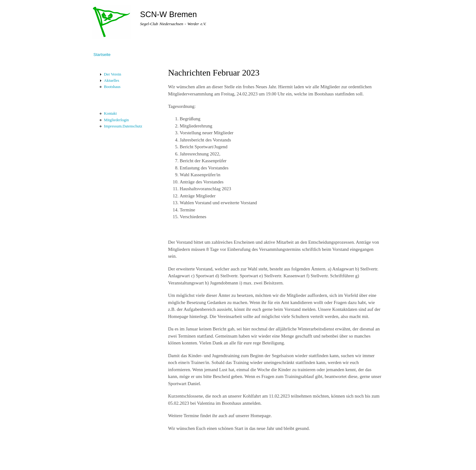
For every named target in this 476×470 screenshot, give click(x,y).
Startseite (102, 55)
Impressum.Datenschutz (123, 126)
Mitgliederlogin (116, 120)
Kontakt (110, 113)
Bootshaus (112, 87)
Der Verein (112, 74)
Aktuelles (111, 81)
